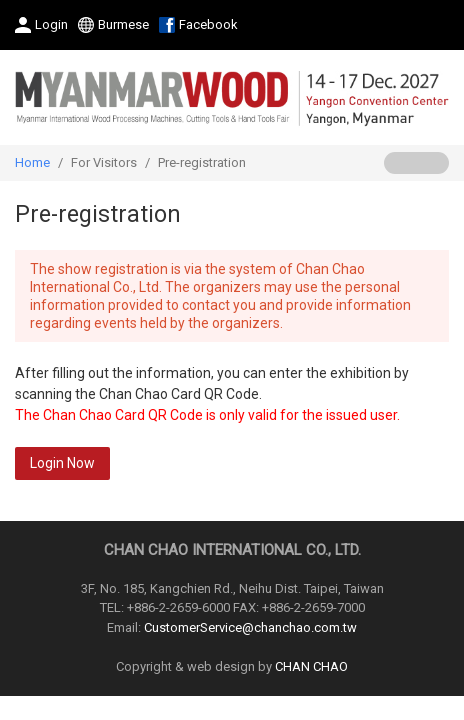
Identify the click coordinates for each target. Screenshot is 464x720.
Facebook (208, 24)
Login (51, 24)
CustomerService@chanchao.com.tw (250, 627)
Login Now (62, 463)
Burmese (123, 24)
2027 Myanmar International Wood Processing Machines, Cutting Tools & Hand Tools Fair (232, 97)
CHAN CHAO (311, 666)
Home (32, 162)
